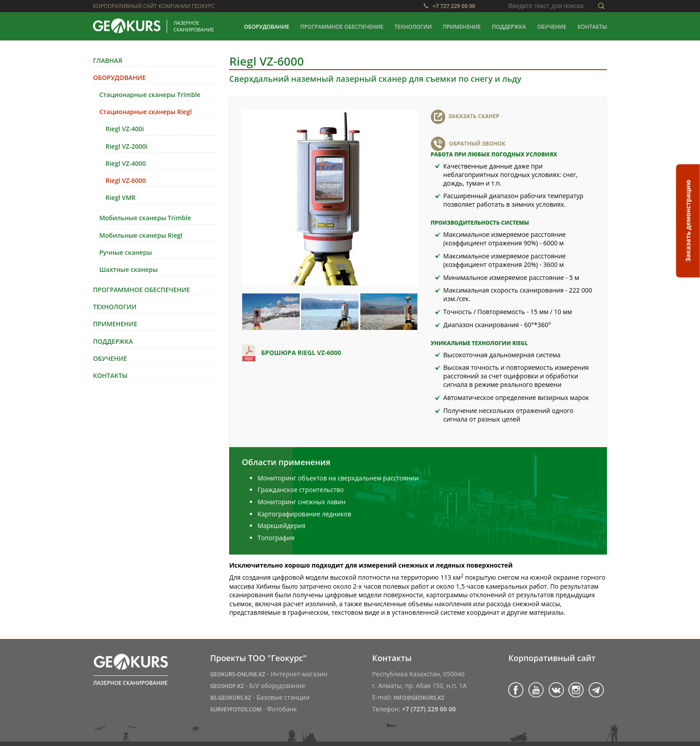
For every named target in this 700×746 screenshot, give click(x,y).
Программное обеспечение (342, 27)
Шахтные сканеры (128, 269)
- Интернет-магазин (269, 674)
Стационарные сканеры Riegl (146, 112)
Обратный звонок (477, 144)
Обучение (552, 27)
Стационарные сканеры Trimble (150, 95)
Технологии (413, 27)
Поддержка (509, 27)
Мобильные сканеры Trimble (145, 218)
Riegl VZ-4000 (126, 163)
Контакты (592, 27)
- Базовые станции (260, 697)
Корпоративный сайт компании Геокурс (154, 6)
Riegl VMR (121, 198)
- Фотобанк (254, 709)
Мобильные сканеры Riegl (141, 235)
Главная (108, 60)
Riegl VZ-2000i (126, 146)
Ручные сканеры (126, 252)
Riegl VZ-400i (125, 129)
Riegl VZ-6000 (126, 180)
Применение (462, 27)
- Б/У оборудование (258, 686)
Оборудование (267, 27)
